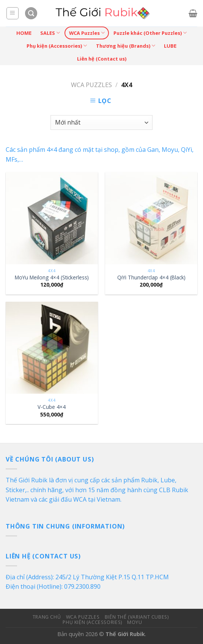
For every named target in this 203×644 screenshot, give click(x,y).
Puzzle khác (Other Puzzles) (150, 33)
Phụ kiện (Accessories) (57, 46)
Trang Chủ (47, 617)
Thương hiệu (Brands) (126, 46)
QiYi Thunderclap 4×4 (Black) (151, 278)
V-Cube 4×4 (52, 407)
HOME (24, 33)
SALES (50, 33)
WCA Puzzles (87, 33)
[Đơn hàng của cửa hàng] (101, 122)
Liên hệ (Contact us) (102, 59)
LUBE (170, 46)
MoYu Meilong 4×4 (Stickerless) (52, 278)
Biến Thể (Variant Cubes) (137, 617)
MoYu (135, 622)
